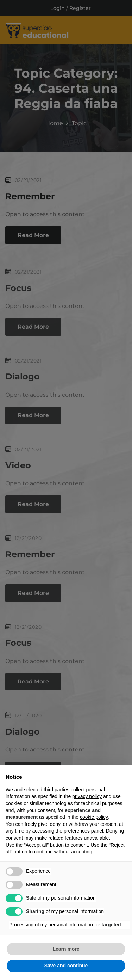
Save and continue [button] (66, 966)
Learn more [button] (66, 949)
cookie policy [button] (94, 817)
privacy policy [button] (87, 796)
